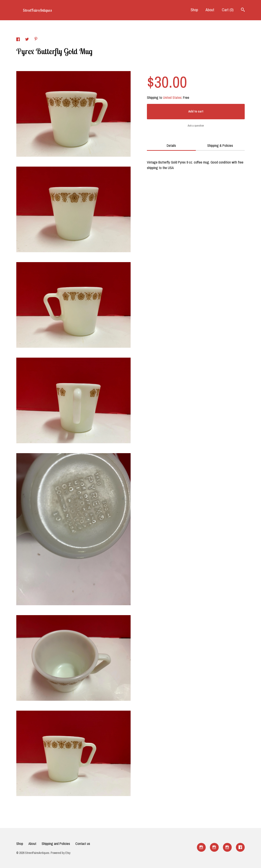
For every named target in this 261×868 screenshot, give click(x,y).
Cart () (228, 10)
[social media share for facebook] (19, 40)
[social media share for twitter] (27, 40)
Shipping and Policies (56, 844)
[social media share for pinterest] (36, 39)
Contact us (83, 844)
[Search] (243, 10)
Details (171, 145)
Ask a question (196, 126)
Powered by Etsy (61, 853)
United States (172, 97)
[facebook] (240, 847)
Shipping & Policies (220, 145)
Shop (194, 10)
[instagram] (201, 847)
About (210, 10)
